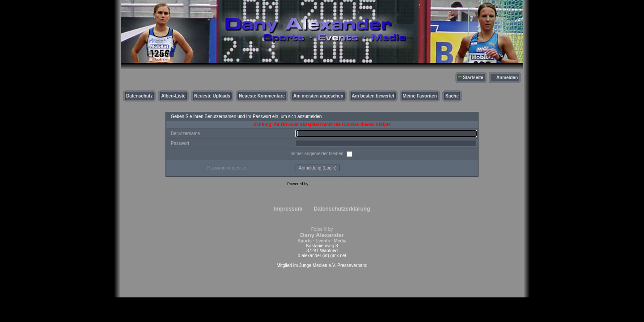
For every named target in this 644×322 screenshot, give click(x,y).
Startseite (473, 78)
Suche (452, 96)
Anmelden (507, 78)
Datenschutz (139, 96)
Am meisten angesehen (318, 96)
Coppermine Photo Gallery (333, 184)
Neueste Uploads (212, 96)
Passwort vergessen (227, 168)
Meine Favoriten (420, 96)
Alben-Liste (173, 96)
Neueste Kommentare (262, 96)
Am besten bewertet (373, 96)
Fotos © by (322, 235)
